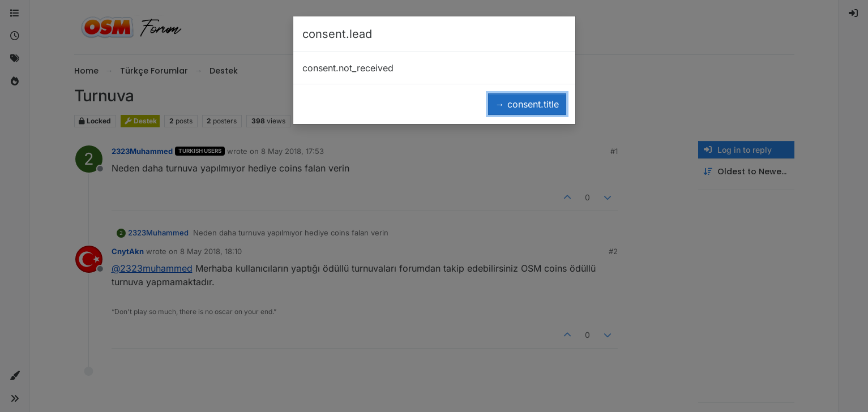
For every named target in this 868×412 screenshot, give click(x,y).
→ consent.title (527, 104)
